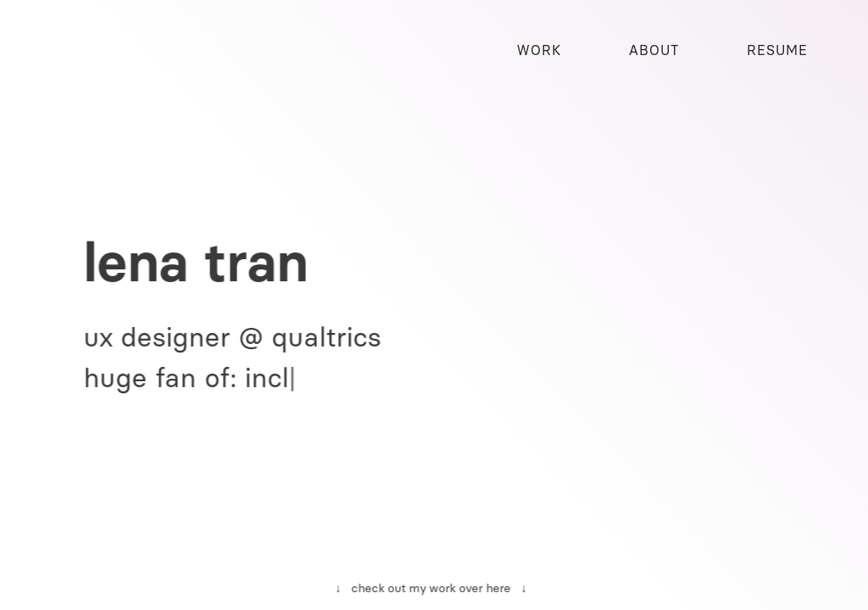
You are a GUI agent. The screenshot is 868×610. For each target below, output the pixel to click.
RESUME (777, 50)
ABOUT (654, 50)
